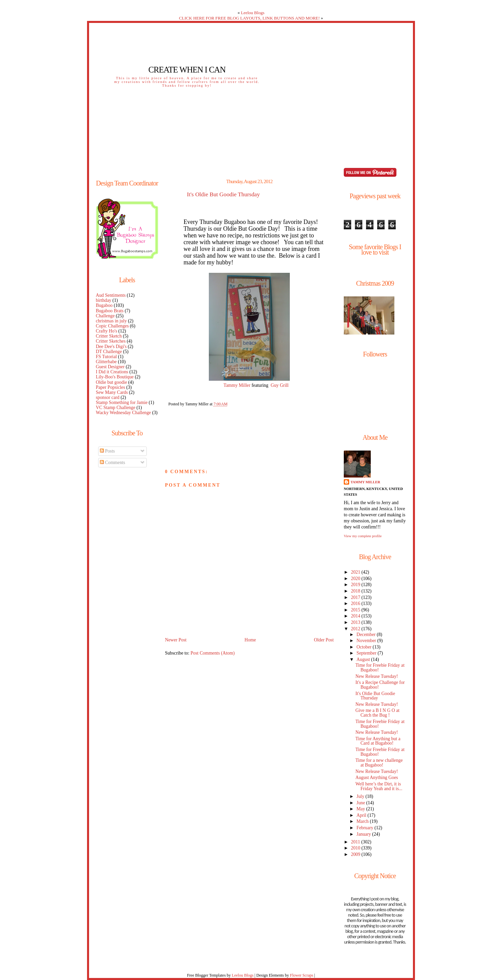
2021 (356, 572)
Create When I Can (187, 70)
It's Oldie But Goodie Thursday (223, 195)
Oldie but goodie (111, 382)
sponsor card (108, 397)
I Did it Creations (112, 372)
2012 (356, 629)
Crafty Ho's (106, 331)
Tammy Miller (238, 385)
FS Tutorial (106, 357)
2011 (356, 842)
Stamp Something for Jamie (122, 402)
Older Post (324, 640)
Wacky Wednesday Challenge (123, 413)
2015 (356, 610)
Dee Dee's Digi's (111, 347)
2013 (356, 622)
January (364, 834)
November (367, 641)
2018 (356, 591)
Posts (107, 451)
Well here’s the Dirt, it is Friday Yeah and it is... (379, 786)
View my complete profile (363, 536)
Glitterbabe (106, 362)
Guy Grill (280, 385)
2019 (356, 585)
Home (250, 640)
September (367, 653)
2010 (356, 848)
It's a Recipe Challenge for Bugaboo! (380, 685)
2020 (356, 579)
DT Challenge (109, 352)
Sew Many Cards (112, 392)
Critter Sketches (111, 341)
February (366, 828)
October (365, 647)
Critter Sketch (109, 336)
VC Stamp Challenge (116, 408)
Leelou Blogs (253, 13)
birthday (104, 300)
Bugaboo (104, 305)
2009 (356, 854)
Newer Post (176, 640)
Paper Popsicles (110, 387)
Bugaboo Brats (110, 311)
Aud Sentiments (111, 295)
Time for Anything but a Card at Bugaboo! (378, 741)
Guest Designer (110, 367)
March (363, 821)
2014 (356, 616)
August (364, 659)
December (367, 635)
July (361, 796)
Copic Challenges (112, 326)
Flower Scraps (301, 975)
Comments (113, 463)
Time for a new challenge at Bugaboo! (379, 763)
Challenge (105, 316)
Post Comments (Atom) (213, 653)
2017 (356, 597)
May (361, 809)
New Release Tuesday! (376, 676)
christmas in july (111, 321)
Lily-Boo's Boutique (115, 377)
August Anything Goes (376, 777)
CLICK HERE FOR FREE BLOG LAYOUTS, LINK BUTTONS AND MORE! (249, 18)
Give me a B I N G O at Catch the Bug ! (377, 713)
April (362, 815)
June (361, 803)
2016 (356, 603)
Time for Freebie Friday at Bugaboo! (380, 668)
